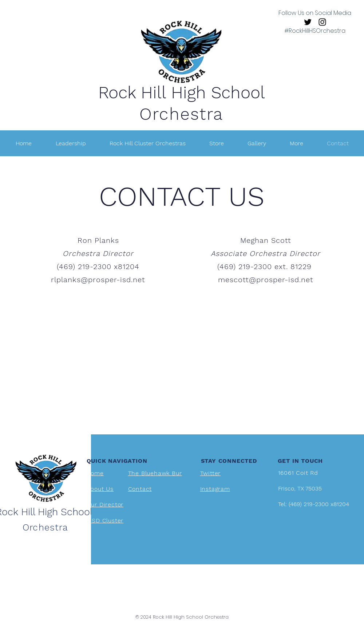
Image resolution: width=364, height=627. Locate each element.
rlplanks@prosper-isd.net (98, 280)
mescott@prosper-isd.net (266, 280)
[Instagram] (322, 22)
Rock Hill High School (182, 92)
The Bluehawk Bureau (160, 473)
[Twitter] (308, 22)
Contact (140, 489)
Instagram (215, 489)
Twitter (211, 473)
